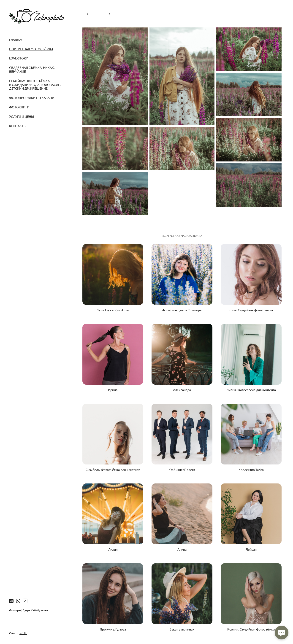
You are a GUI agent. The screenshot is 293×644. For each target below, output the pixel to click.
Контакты (18, 126)
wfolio (23, 633)
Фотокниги (19, 107)
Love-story (18, 58)
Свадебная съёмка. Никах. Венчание (32, 69)
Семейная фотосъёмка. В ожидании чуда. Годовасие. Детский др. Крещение (35, 85)
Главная (16, 40)
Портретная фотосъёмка (31, 49)
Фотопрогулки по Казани (32, 98)
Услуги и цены (22, 116)
